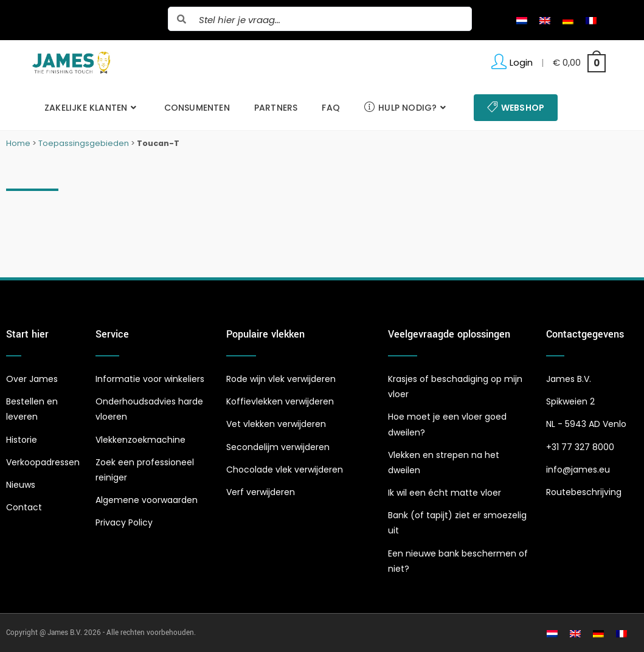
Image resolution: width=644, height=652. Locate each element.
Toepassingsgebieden (84, 143)
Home (18, 143)
